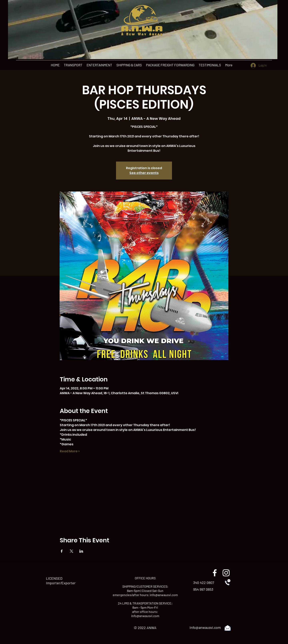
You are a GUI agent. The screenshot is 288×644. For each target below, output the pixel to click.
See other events (144, 173)
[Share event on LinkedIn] (81, 551)
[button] (73, 65)
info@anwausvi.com (164, 595)
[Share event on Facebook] (62, 551)
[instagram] (226, 573)
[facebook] (215, 573)
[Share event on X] (71, 551)
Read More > (70, 451)
